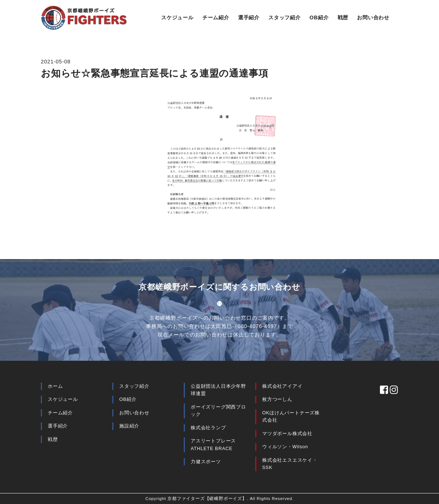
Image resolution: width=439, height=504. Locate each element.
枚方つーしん (277, 399)
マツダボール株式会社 (287, 433)
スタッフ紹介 (285, 17)
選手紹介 (249, 17)
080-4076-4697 (257, 326)
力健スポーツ (206, 462)
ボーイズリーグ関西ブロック (218, 411)
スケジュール (177, 17)
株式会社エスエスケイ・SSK (290, 464)
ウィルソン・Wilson (285, 447)
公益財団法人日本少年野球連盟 (218, 390)
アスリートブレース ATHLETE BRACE (213, 444)
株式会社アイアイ (282, 386)
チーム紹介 (216, 17)
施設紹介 (129, 426)
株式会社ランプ (208, 428)
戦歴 (343, 17)
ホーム (55, 386)
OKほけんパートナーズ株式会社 (291, 416)
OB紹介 (319, 17)
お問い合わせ (373, 17)
